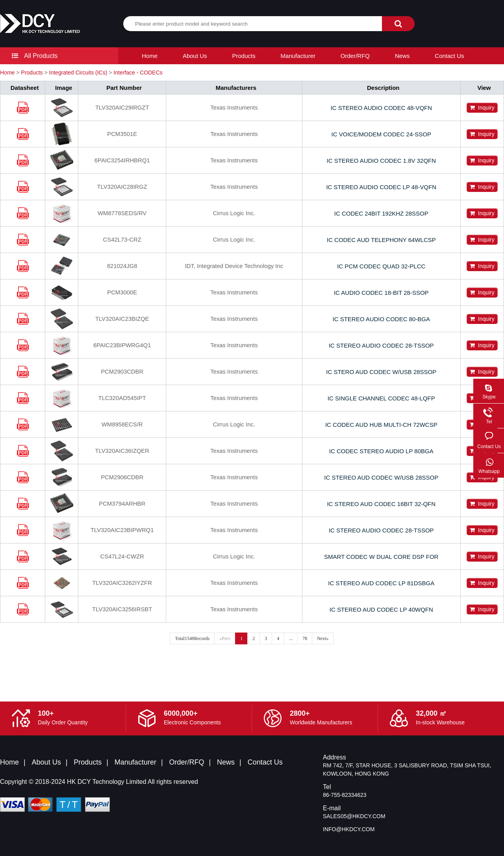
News (402, 56)
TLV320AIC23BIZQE (122, 319)
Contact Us (449, 56)
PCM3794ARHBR (122, 504)
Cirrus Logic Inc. (235, 213)
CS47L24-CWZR (122, 557)
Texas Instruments (235, 108)
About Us (195, 56)
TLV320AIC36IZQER (122, 451)
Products (244, 56)
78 (305, 638)
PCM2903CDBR (122, 372)
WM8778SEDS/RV (122, 213)
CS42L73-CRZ (122, 240)
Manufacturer (298, 56)
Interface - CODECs (138, 73)
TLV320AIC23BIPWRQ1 (122, 530)
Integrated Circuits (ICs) (78, 73)
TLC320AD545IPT (122, 398)
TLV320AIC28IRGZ (122, 187)
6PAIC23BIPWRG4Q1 (122, 345)
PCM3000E (122, 293)
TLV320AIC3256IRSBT (122, 609)
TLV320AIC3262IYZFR (122, 583)
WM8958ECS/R (122, 425)
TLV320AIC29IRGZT (122, 108)
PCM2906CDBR (122, 477)
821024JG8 (122, 266)
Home (150, 56)
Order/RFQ (355, 56)
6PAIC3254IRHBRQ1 (122, 161)
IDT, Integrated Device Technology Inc (235, 266)
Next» (323, 638)
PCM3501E (122, 134)
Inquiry (482, 108)
